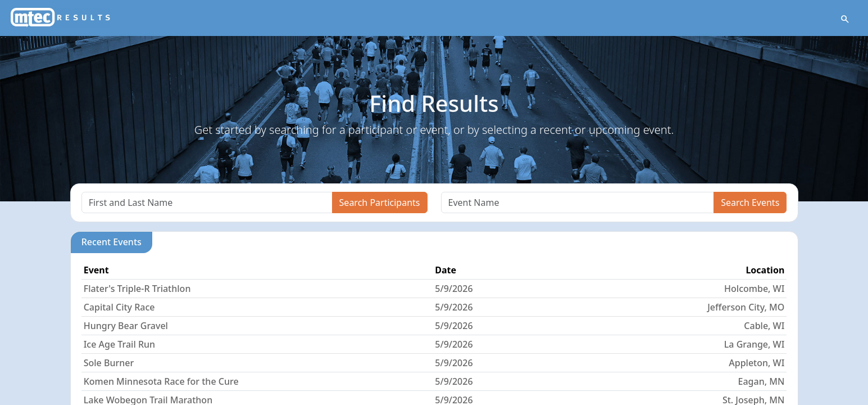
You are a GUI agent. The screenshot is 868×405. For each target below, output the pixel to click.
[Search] (207, 202)
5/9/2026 (454, 289)
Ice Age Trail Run (119, 344)
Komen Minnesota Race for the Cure (161, 381)
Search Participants (380, 202)
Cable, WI (764, 326)
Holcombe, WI (754, 289)
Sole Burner (109, 363)
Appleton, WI (756, 363)
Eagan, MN (762, 381)
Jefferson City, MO (746, 307)
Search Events (750, 202)
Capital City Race (119, 307)
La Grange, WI (754, 344)
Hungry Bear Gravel (126, 326)
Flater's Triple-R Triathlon (137, 289)
